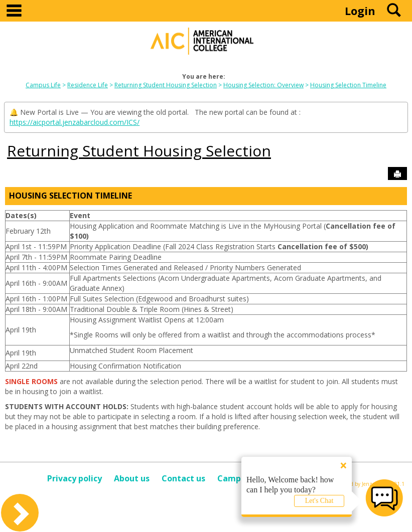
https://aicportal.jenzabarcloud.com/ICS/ (75, 122)
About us (132, 478)
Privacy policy (75, 478)
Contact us (183, 478)
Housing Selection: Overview (263, 85)
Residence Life (88, 85)
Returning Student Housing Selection (166, 85)
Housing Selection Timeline (348, 85)
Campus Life (43, 85)
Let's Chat (319, 501)
